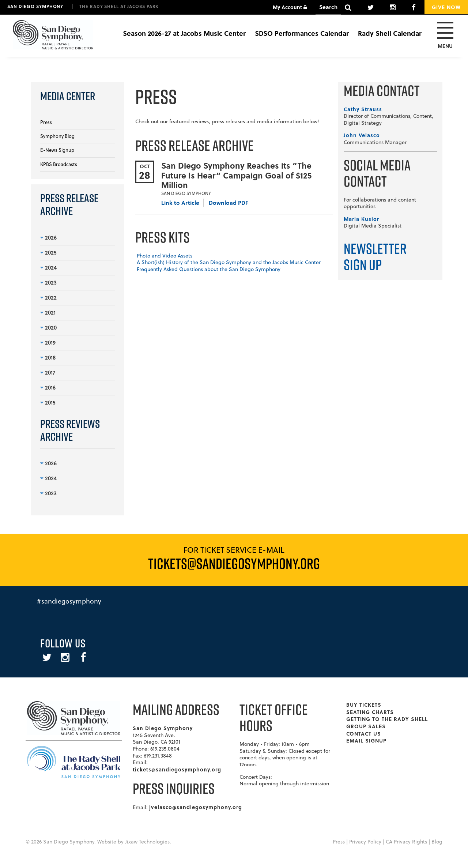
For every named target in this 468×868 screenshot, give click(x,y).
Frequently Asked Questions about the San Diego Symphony (209, 269)
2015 (48, 402)
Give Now (446, 7)
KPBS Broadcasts (59, 164)
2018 (48, 357)
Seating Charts (370, 712)
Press (46, 122)
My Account (290, 7)
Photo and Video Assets (165, 256)
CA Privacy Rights (406, 842)
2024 (48, 267)
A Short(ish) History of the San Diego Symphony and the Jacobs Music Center (229, 262)
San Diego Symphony (35, 6)
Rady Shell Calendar (390, 33)
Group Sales (366, 726)
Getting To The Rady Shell (387, 719)
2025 (48, 252)
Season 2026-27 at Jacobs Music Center (184, 33)
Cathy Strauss (363, 109)
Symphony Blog (57, 136)
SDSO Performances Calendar (302, 33)
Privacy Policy (365, 842)
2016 (48, 387)
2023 (48, 282)
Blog (437, 842)
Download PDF (229, 203)
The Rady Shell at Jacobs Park (119, 6)
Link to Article (180, 203)
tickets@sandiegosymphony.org (177, 769)
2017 (48, 372)
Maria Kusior (361, 219)
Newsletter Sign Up (375, 256)
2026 (48, 237)
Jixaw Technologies (147, 842)
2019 (48, 342)
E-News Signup (57, 150)
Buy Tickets (364, 704)
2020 (48, 327)
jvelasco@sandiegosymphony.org (196, 807)
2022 (48, 297)
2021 (48, 312)
